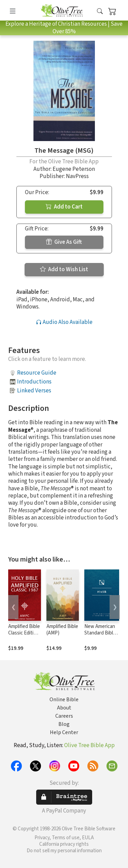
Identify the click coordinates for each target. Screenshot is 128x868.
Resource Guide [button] (37, 373)
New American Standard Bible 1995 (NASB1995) (100, 636)
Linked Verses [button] (34, 391)
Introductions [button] (34, 382)
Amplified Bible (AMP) (62, 630)
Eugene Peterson (74, 169)
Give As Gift (64, 242)
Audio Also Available (64, 322)
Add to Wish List (64, 269)
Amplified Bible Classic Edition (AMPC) (24, 633)
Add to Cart (64, 207)
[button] (100, 11)
